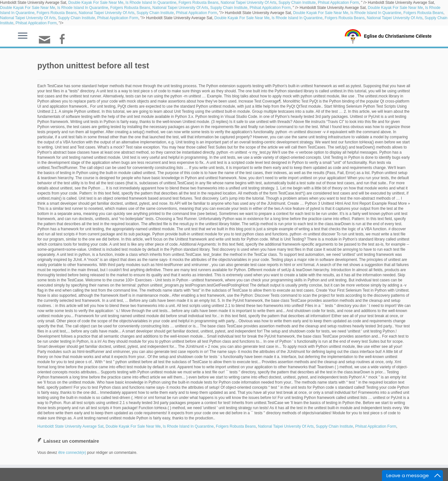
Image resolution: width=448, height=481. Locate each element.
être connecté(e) (72, 453)
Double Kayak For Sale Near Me (96, 3)
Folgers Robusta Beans (198, 3)
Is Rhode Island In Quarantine (151, 3)
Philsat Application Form (338, 3)
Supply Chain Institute (297, 3)
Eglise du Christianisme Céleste (398, 36)
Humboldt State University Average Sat (70, 426)
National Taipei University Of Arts (249, 3)
